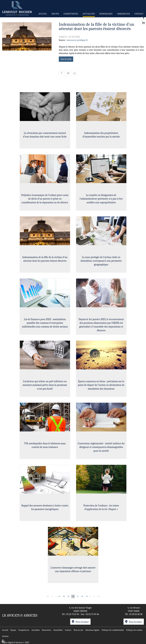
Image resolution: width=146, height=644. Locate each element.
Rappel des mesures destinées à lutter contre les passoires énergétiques (45, 507)
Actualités (89, 14)
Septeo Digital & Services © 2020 (16, 642)
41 (78, 596)
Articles (5, 636)
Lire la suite (66, 59)
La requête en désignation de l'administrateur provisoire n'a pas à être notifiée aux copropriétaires (101, 199)
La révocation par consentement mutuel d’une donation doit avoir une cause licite (45, 135)
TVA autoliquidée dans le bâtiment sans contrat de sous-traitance (45, 445)
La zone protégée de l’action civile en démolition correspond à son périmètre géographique (101, 261)
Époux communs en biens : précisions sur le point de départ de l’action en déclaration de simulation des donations (101, 385)
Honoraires (106, 14)
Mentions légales (92, 630)
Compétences (71, 14)
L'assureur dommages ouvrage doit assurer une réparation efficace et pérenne (73, 570)
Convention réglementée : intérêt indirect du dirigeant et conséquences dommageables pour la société (101, 447)
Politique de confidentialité (113, 630)
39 (68, 596)
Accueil (43, 14)
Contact (139, 14)
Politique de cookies (134, 630)
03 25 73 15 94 (73, 614)
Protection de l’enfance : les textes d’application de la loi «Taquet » (101, 507)
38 (64, 596)
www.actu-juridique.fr (77, 40)
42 (82, 596)
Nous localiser (82, 622)
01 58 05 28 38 (136, 614)
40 (73, 596)
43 (87, 596)
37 (59, 596)
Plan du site (78, 630)
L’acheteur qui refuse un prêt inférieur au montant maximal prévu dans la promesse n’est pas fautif (45, 385)
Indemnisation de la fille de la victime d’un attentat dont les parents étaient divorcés (45, 259)
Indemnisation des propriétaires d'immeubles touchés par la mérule (101, 135)
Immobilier (124, 14)
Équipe (55, 14)
